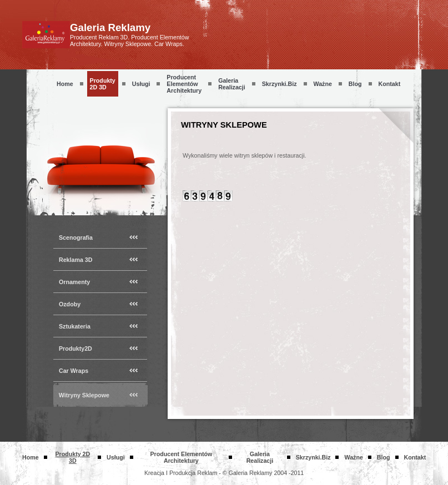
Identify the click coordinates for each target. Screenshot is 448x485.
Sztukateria (75, 326)
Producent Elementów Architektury (184, 84)
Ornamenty (74, 282)
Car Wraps (74, 371)
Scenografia (76, 238)
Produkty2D (75, 348)
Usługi (141, 84)
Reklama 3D (75, 260)
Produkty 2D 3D (103, 84)
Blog (355, 84)
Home (65, 84)
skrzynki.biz (280, 84)
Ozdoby (70, 304)
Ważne (323, 84)
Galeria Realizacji (232, 84)
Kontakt (390, 84)
